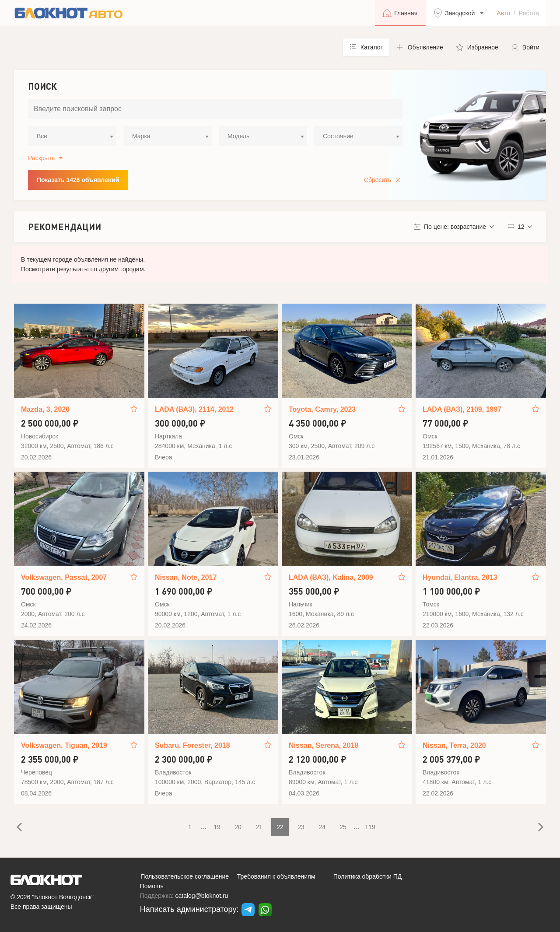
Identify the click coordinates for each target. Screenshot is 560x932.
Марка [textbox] (141, 136)
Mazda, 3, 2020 (45, 409)
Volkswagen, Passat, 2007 (64, 577)
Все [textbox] (42, 136)
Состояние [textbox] (338, 136)
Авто (503, 13)
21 (259, 827)
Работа (529, 13)
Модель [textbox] (238, 136)
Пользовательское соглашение (185, 876)
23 (301, 827)
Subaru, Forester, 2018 (192, 745)
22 (280, 827)
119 (370, 827)
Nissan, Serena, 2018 (324, 745)
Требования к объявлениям (276, 876)
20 (238, 827)
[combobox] (72, 136)
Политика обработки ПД (368, 876)
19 (217, 827)
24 (322, 827)
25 (343, 827)
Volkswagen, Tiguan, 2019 (64, 745)
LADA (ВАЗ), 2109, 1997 (462, 409)
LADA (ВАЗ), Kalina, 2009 (331, 577)
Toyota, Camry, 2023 (322, 409)
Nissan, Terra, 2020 (454, 745)
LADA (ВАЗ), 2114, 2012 (194, 409)
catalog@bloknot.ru (202, 896)
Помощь (152, 886)
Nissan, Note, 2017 (186, 577)
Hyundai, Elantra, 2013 (460, 577)
